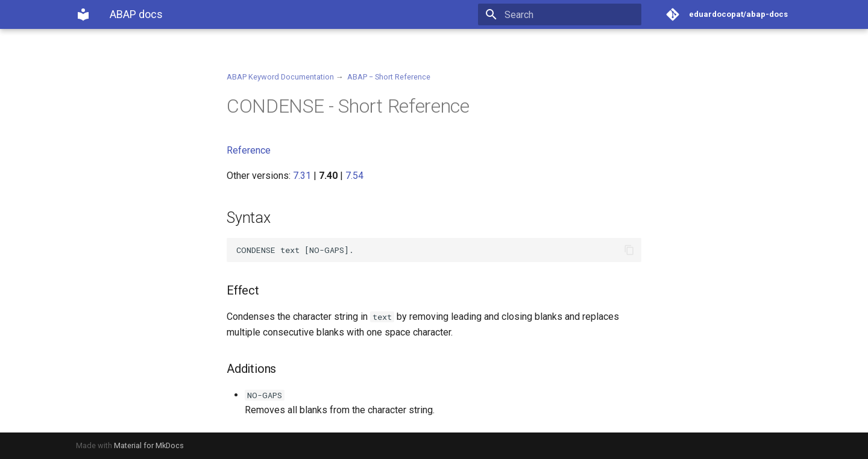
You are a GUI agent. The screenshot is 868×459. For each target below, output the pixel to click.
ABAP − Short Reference (389, 77)
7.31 (302, 176)
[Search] (571, 14)
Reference (249, 150)
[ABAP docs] (83, 14)
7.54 (354, 176)
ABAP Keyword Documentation (280, 77)
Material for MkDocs (149, 445)
